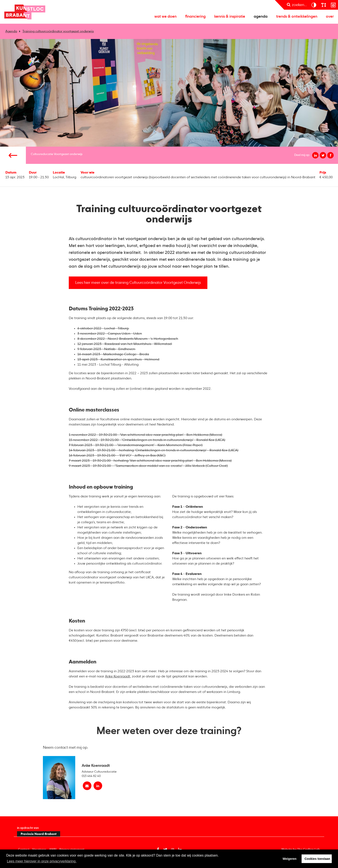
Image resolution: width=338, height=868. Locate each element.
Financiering (195, 17)
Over (330, 17)
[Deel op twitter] (323, 155)
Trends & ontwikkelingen (297, 17)
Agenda (261, 17)
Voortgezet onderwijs (68, 154)
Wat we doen (165, 17)
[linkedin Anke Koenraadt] (98, 786)
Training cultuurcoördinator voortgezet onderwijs (58, 31)
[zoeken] (297, 5)
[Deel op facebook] (330, 155)
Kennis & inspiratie (230, 17)
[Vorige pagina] (13, 155)
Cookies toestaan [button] (317, 859)
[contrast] (314, 5)
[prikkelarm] (333, 5)
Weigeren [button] (290, 859)
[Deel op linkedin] (315, 155)
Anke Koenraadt (118, 677)
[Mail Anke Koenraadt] (87, 786)
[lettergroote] (323, 5)
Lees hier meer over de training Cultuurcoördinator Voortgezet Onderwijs (138, 283)
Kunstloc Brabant (25, 12)
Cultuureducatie (42, 154)
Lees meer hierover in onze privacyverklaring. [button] (42, 861)
